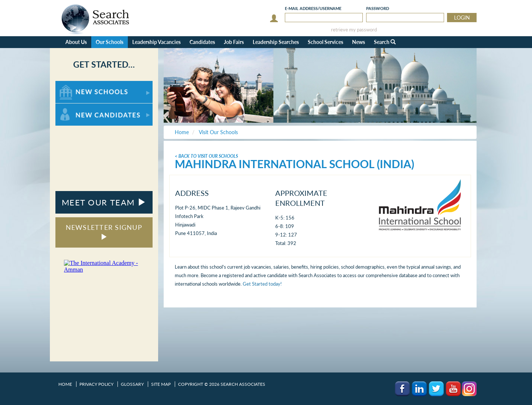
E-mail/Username (313, 8)
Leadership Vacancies (156, 42)
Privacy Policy (96, 384)
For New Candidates (79, 107)
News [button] (359, 42)
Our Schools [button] (110, 42)
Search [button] (385, 42)
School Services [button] (325, 42)
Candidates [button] (202, 42)
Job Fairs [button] (234, 42)
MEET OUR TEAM (104, 202)
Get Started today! (262, 284)
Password (378, 8)
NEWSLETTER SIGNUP (104, 232)
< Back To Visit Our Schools (206, 156)
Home (65, 384)
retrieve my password (354, 30)
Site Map (161, 384)
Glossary (132, 384)
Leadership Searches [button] (276, 42)
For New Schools (75, 84)
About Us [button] (76, 42)
